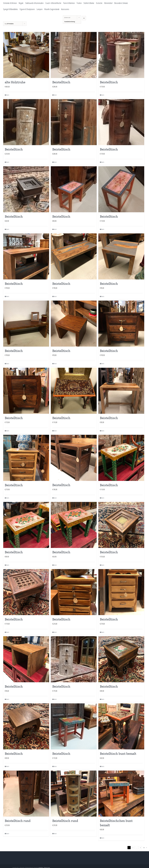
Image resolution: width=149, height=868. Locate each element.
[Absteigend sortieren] (84, 18)
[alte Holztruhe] (26, 55)
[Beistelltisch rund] (26, 794)
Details (8, 95)
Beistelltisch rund (18, 821)
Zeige (9, 24)
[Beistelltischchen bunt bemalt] (121, 794)
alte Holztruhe (15, 82)
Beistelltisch (61, 82)
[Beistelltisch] (74, 55)
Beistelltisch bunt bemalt (118, 754)
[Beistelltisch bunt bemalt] (121, 726)
